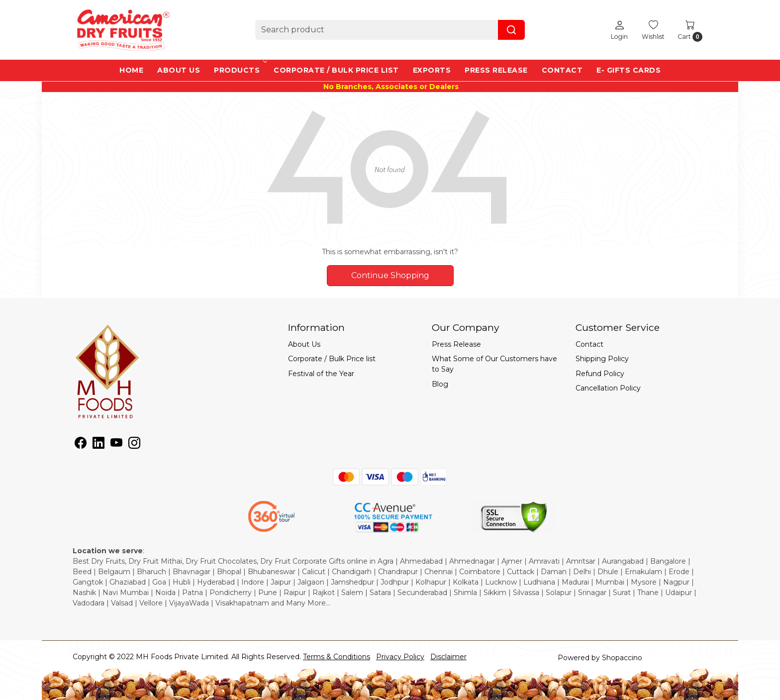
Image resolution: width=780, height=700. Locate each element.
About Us (179, 70)
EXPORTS (432, 70)
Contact (562, 70)
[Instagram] (134, 445)
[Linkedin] (98, 445)
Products (240, 70)
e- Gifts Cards (629, 70)
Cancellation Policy (608, 388)
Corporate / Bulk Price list (336, 70)
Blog (440, 384)
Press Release (496, 70)
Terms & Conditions (337, 657)
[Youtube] (116, 445)
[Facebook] (81, 445)
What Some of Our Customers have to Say (494, 364)
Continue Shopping (390, 275)
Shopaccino (622, 658)
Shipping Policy (602, 359)
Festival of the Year (321, 374)
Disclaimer (448, 657)
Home (131, 70)
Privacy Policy (400, 657)
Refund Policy (600, 374)
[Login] (619, 30)
